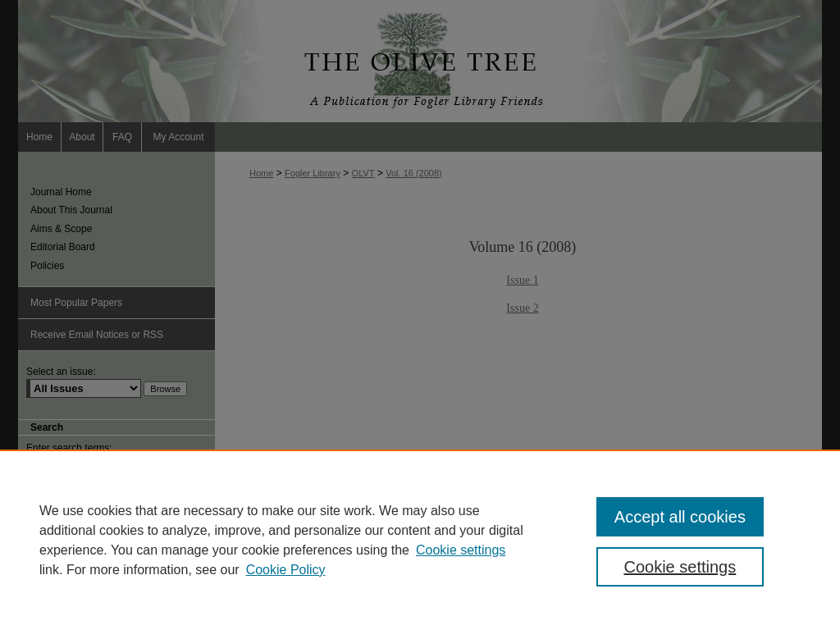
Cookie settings (461, 550)
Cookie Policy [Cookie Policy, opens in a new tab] (286, 570)
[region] (420, 540)
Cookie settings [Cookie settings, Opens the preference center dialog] (680, 567)
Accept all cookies (680, 517)
